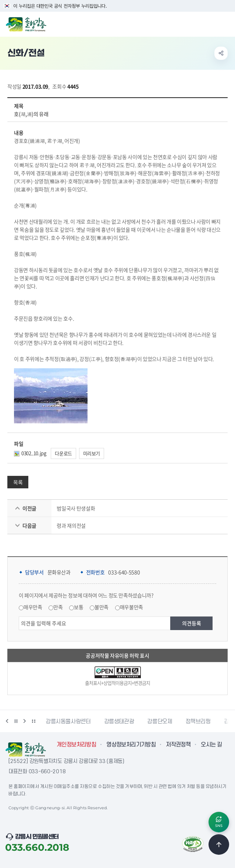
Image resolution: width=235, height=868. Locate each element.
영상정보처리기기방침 (131, 745)
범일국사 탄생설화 (76, 508)
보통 (79, 607)
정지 (16, 721)
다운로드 (63, 453)
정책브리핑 (198, 721)
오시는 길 (211, 745)
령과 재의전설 (71, 525)
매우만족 (33, 607)
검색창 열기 (210, 23)
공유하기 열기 (221, 53)
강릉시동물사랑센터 (68, 721)
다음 (25, 721)
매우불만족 (131, 607)
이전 (7, 721)
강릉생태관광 (119, 721)
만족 (58, 607)
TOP (219, 845)
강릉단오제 (160, 721)
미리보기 (92, 453)
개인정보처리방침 (76, 745)
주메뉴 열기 (225, 23)
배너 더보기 (33, 721)
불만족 (102, 607)
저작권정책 (178, 745)
